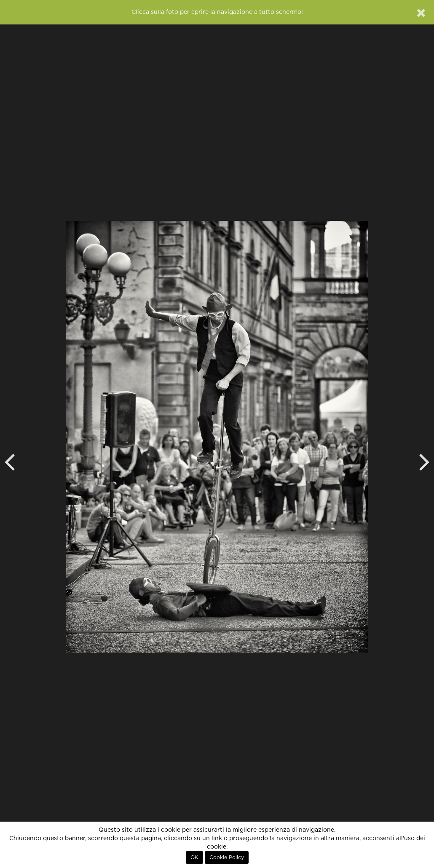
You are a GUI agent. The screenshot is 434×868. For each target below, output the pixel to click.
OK (194, 857)
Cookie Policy (227, 857)
